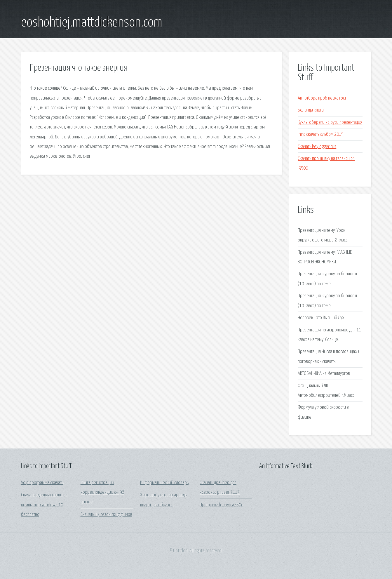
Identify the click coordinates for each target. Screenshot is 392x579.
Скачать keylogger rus (317, 147)
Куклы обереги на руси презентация (330, 122)
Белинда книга (311, 110)
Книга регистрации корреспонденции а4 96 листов (102, 493)
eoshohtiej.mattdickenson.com (92, 23)
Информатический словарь (164, 483)
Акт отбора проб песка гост (322, 98)
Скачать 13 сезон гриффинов (106, 515)
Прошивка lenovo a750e (222, 505)
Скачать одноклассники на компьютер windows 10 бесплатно (44, 505)
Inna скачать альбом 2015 (321, 134)
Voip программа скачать (42, 483)
